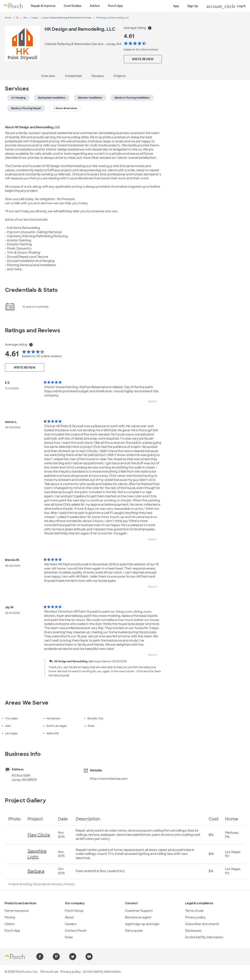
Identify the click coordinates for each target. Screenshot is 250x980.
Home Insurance (17, 911)
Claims (9, 924)
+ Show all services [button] (65, 108)
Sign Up (193, 6)
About (69, 917)
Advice (95, 6)
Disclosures (193, 931)
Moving (10, 917)
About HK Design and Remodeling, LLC (33, 127)
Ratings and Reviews (33, 330)
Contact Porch (76, 931)
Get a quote (134, 931)
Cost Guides (73, 6)
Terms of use (194, 911)
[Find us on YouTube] (89, 957)
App (176, 6)
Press (69, 937)
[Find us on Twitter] (73, 957)
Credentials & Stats (31, 290)
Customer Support (139, 911)
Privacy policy (195, 917)
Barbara (36, 871)
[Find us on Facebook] (40, 957)
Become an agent (138, 917)
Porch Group (74, 911)
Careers (71, 924)
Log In (226, 6)
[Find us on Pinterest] (56, 957)
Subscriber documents (202, 924)
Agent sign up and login (142, 924)
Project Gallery (26, 800)
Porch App (115, 6)
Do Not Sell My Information (204, 937)
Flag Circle (39, 835)
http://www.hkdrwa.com (109, 779)
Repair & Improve (43, 6)
